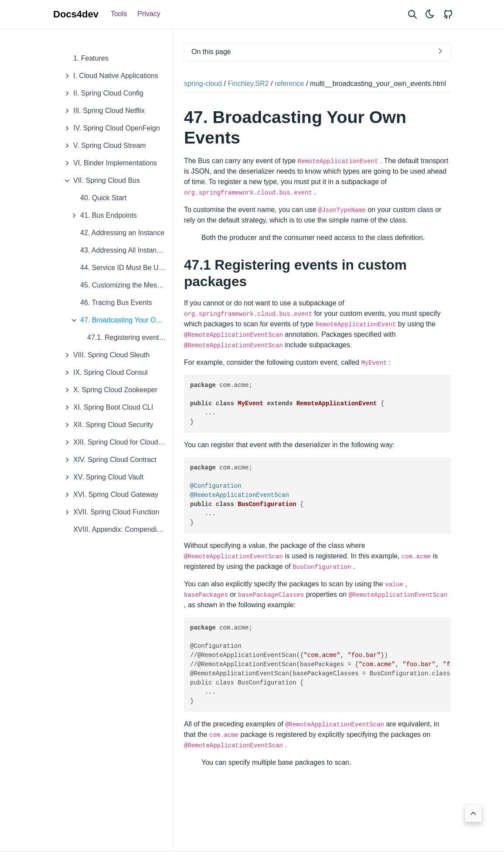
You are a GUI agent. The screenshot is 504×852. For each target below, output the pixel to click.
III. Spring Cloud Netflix (102, 111)
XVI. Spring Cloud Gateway (109, 495)
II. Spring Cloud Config (102, 93)
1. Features (91, 58)
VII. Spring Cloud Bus (100, 181)
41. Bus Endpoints (102, 216)
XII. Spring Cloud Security (107, 425)
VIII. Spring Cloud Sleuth (105, 355)
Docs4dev (76, 14)
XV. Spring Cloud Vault (102, 477)
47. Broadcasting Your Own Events (120, 320)
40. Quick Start (103, 198)
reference (289, 84)
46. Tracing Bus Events (116, 303)
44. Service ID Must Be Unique (127, 268)
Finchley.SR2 (249, 84)
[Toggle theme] (430, 14)
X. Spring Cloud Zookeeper (109, 390)
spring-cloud (203, 84)
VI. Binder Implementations (109, 163)
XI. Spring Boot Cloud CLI (107, 407)
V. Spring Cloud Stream (103, 146)
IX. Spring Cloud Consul (104, 373)
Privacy (149, 14)
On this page (211, 52)
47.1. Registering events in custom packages (130, 337)
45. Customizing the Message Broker (127, 285)
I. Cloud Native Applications (109, 76)
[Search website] (412, 14)
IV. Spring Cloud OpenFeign (110, 128)
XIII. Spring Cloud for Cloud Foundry (117, 442)
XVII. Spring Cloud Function (110, 512)
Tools (119, 14)
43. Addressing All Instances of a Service (127, 250)
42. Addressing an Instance (122, 233)
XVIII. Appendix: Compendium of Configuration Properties (123, 529)
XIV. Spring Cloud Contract (108, 460)
